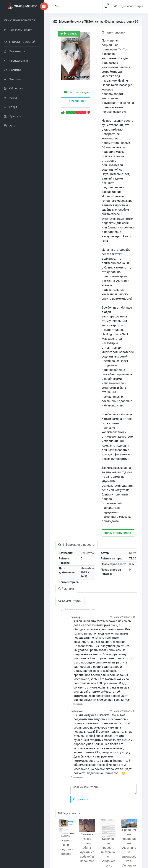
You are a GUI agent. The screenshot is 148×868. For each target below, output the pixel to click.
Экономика (13, 97)
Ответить (70, 621)
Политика (13, 88)
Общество (13, 107)
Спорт (10, 125)
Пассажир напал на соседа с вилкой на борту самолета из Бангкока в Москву (60, 833)
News (133, 482)
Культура (12, 135)
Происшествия (16, 79)
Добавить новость (18, 39)
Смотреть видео (71, 98)
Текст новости (110, 33)
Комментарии (63, 525)
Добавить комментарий (71, 534)
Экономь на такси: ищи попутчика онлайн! (60, 756)
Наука (10, 116)
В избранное (71, 106)
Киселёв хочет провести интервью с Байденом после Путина (105, 766)
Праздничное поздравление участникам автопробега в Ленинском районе (128, 761)
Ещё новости (63, 726)
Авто (10, 144)
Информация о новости (70, 473)
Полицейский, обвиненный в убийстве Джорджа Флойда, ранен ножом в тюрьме (105, 819)
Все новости (14, 70)
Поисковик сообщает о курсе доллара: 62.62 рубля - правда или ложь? (83, 821)
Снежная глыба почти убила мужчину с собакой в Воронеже (83, 759)
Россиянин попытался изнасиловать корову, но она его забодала (128, 828)
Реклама (59, 513)
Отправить (74, 711)
